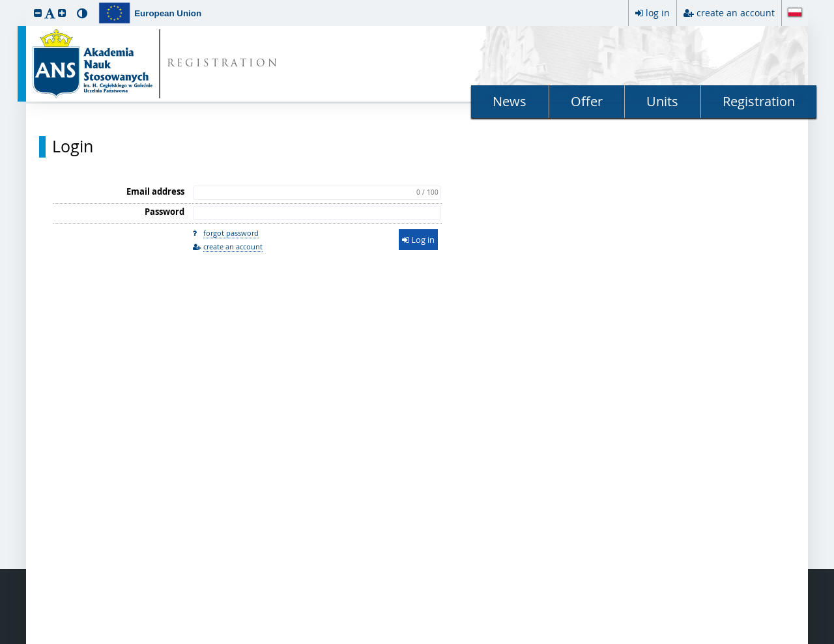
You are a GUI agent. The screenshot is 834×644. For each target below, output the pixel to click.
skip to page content (3, 3)
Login (73, 147)
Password (165, 212)
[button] (38, 13)
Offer (587, 101)
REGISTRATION (223, 64)
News (510, 101)
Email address (155, 191)
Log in (418, 240)
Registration (759, 101)
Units (662, 101)
